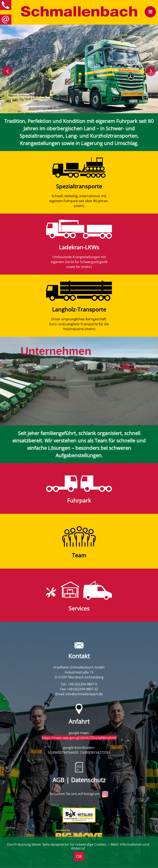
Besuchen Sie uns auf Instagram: (79, 794)
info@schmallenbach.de (84, 694)
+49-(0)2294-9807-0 (82, 684)
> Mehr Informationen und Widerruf (110, 846)
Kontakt (79, 656)
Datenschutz (88, 780)
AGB (58, 780)
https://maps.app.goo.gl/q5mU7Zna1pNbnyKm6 (79, 738)
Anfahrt (79, 721)
